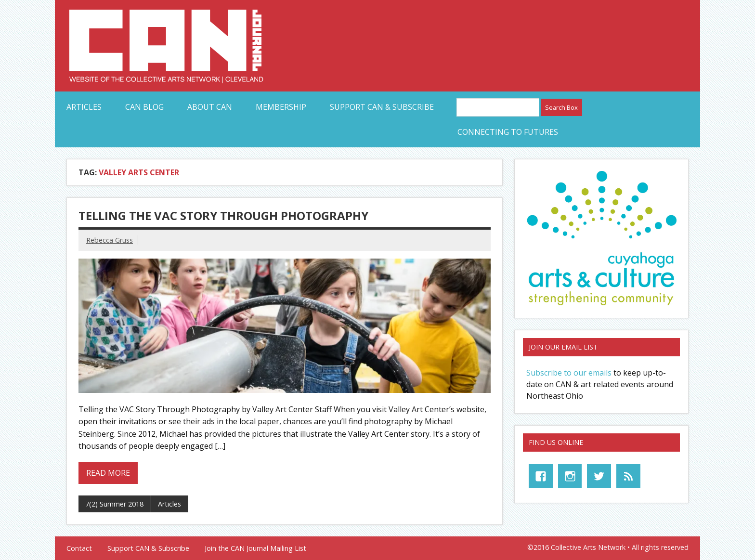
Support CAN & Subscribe (382, 107)
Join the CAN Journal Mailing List (255, 548)
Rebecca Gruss (110, 240)
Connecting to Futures (508, 132)
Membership (281, 107)
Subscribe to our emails (569, 373)
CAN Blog (144, 107)
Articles (84, 107)
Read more (108, 473)
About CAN (210, 107)
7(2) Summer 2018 (114, 504)
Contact (79, 548)
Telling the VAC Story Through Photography (223, 215)
